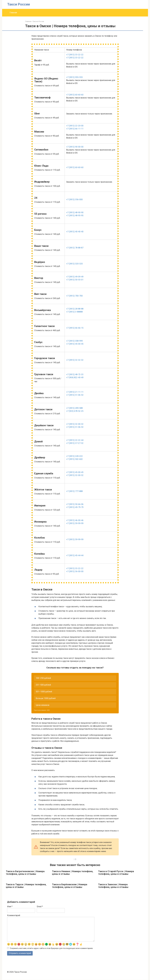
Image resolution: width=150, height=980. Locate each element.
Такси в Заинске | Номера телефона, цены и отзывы (113, 886)
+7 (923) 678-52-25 (75, 411)
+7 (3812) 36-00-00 (75, 571)
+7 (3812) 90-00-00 (75, 147)
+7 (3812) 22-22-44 (75, 440)
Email (40, 907)
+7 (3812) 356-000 (74, 200)
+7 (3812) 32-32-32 (75, 360)
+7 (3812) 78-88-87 (75, 248)
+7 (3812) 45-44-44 (75, 555)
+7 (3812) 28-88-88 (75, 309)
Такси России (19, 4)
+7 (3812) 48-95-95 (75, 215)
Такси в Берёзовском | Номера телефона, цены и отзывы (70, 886)
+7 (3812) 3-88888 (74, 312)
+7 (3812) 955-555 (74, 77)
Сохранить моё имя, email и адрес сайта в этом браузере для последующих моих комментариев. (51, 948)
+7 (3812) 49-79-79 (75, 507)
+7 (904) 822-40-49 (75, 377)
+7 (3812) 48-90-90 (75, 212)
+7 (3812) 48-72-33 (75, 374)
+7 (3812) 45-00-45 (75, 344)
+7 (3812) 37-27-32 (75, 443)
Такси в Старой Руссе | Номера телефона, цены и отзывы (116, 873)
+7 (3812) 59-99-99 (75, 523)
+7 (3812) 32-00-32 (75, 424)
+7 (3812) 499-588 (74, 408)
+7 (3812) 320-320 (74, 264)
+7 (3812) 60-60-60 (75, 95)
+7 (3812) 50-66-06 (75, 504)
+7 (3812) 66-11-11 (75, 129)
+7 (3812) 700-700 (74, 296)
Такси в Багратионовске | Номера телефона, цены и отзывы (25, 873)
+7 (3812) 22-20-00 (75, 126)
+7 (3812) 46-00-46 (75, 520)
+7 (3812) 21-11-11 (75, 392)
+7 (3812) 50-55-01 (75, 280)
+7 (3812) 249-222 (74, 456)
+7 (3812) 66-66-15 (75, 328)
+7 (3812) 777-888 (74, 491)
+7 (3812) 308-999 (74, 341)
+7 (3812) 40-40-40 (75, 232)
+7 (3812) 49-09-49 (75, 277)
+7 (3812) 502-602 (74, 459)
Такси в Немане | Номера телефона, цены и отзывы (73, 873)
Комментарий (14, 915)
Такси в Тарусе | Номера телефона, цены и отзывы (26, 886)
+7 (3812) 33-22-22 (75, 55)
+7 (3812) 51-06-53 (75, 395)
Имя (10, 907)
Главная (13, 13)
